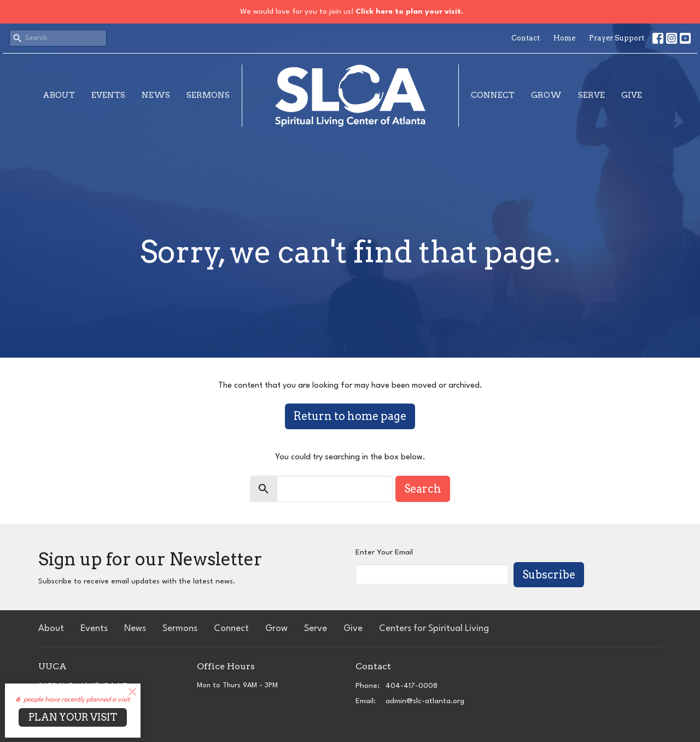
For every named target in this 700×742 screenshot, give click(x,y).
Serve (591, 95)
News (156, 95)
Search (423, 489)
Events (108, 95)
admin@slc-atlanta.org (425, 701)
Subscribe (549, 575)
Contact (526, 38)
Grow (546, 95)
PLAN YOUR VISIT (73, 717)
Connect (493, 95)
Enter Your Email (384, 552)
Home (564, 38)
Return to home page (350, 416)
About (59, 95)
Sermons (208, 95)
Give (632, 95)
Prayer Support (617, 38)
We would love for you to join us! (352, 11)
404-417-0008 (412, 686)
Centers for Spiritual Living (434, 629)
